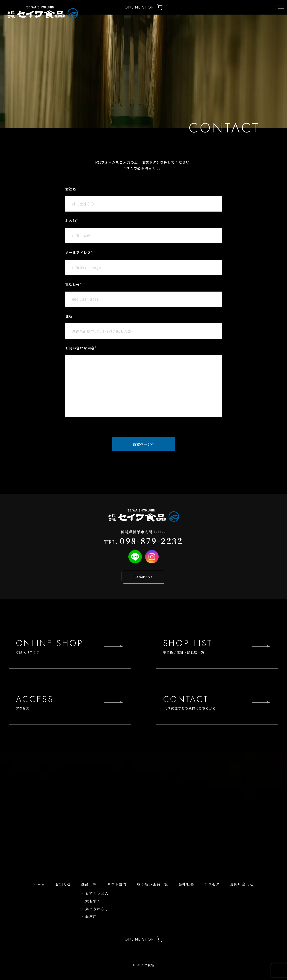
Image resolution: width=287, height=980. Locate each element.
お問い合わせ (242, 884)
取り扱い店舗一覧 (152, 884)
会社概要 (186, 884)
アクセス (212, 884)
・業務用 (89, 917)
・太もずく (91, 901)
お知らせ (63, 884)
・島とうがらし (95, 909)
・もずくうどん (95, 893)
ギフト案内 (117, 884)
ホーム (39, 884)
